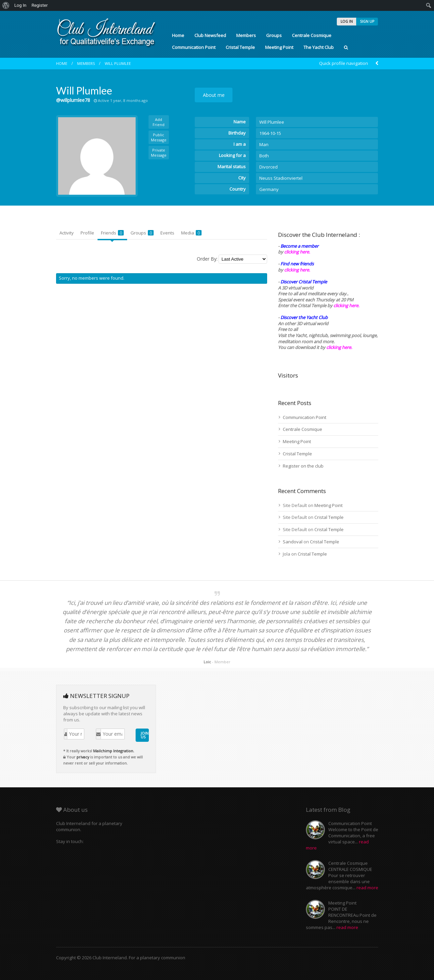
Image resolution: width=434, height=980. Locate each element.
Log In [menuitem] (20, 5)
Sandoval (293, 542)
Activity (67, 233)
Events (167, 233)
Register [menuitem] (40, 5)
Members (246, 35)
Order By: (207, 259)
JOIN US (145, 735)
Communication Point (194, 47)
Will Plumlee (118, 63)
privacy (83, 757)
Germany (269, 189)
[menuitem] (6, 5)
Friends (112, 233)
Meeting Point (279, 47)
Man (264, 144)
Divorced (268, 167)
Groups (274, 35)
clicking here (339, 347)
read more (367, 888)
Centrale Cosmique (312, 35)
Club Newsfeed (210, 35)
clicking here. (297, 252)
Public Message (159, 137)
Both (264, 156)
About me (214, 95)
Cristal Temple (240, 47)
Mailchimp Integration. (114, 751)
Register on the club (303, 466)
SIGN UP (367, 21)
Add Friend (159, 122)
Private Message (159, 153)
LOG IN (347, 21)
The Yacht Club (319, 47)
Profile (87, 233)
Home (178, 35)
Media (191, 233)
